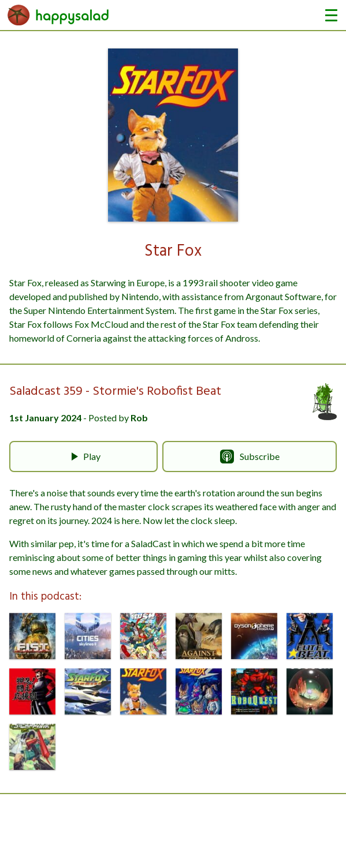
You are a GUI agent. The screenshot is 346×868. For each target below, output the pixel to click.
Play (84, 457)
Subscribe (250, 457)
